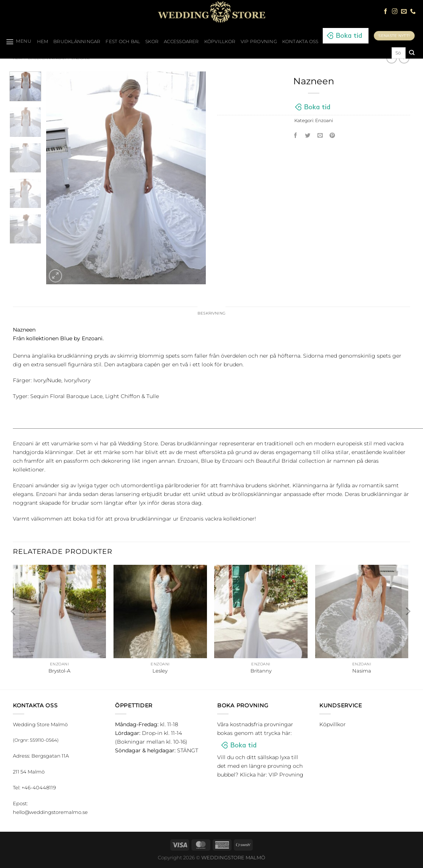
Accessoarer (181, 42)
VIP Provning (259, 42)
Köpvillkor (220, 42)
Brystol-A (59, 672)
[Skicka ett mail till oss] (404, 12)
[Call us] (413, 12)
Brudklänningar (77, 42)
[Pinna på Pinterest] (333, 136)
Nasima (362, 672)
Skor (152, 42)
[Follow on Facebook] (386, 12)
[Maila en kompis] (320, 136)
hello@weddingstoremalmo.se (50, 813)
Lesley (160, 672)
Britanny (261, 672)
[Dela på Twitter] (308, 136)
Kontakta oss (300, 42)
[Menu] (19, 42)
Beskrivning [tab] (212, 314)
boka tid (84, 520)
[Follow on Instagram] (395, 12)
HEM (43, 42)
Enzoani (324, 121)
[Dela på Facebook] (295, 136)
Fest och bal (123, 42)
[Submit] (411, 53)
